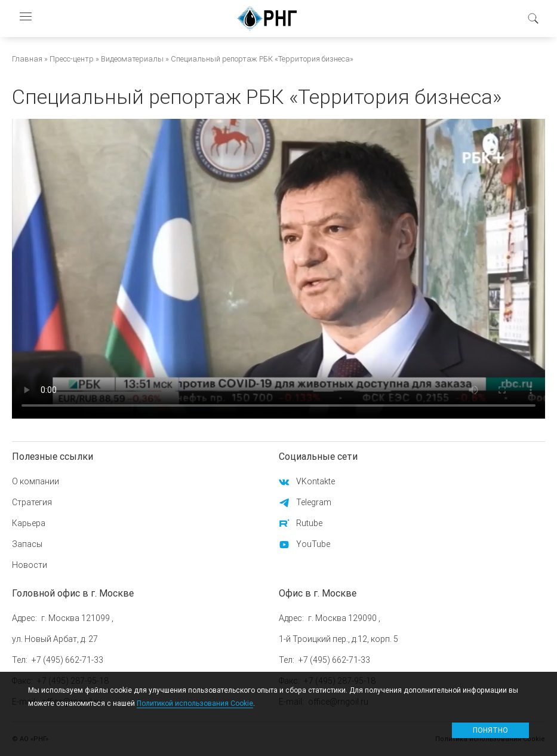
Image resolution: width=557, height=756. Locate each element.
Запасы (27, 544)
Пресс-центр (72, 59)
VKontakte (316, 481)
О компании (36, 481)
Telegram (314, 502)
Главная (27, 59)
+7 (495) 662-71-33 (67, 660)
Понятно (490, 730)
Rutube (309, 523)
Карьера (29, 523)
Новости (30, 565)
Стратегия (32, 502)
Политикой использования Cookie (195, 703)
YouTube (313, 544)
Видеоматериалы (132, 59)
